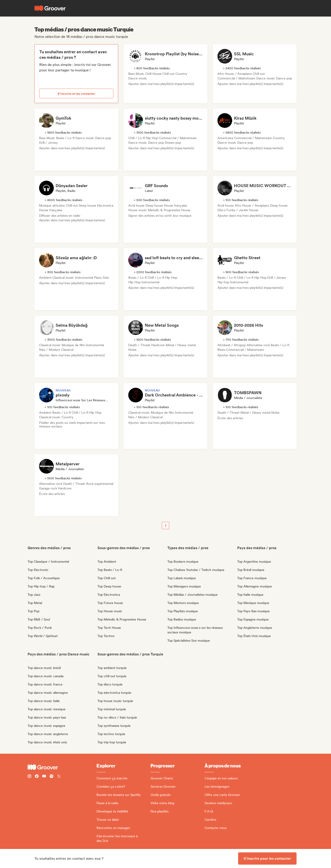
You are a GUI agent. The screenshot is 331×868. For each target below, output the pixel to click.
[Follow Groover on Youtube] (44, 777)
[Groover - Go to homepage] (62, 767)
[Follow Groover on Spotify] (51, 777)
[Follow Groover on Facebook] (37, 777)
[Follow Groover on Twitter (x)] (59, 777)
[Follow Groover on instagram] (29, 777)
